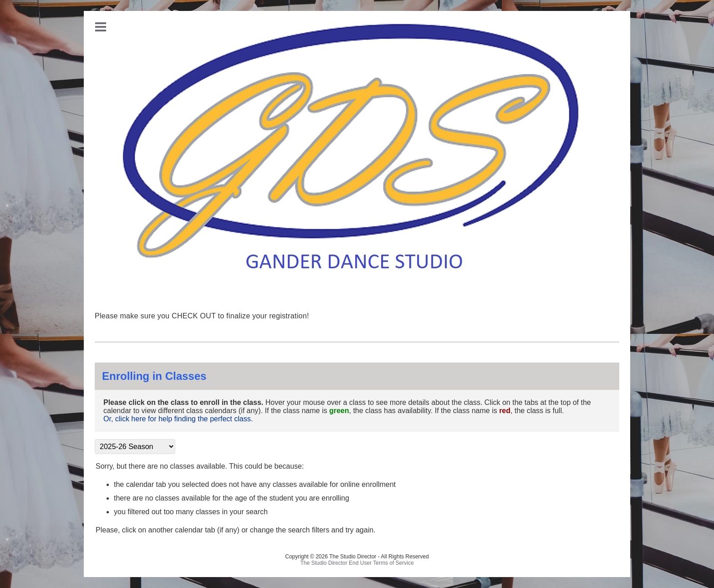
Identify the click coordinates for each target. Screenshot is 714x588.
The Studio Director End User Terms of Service (357, 563)
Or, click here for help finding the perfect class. (178, 419)
